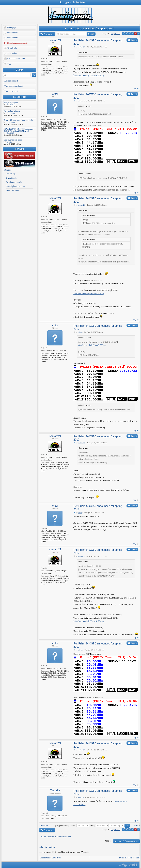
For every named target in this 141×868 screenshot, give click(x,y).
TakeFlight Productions (15, 186)
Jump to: (108, 841)
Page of (115, 34)
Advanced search (11, 81)
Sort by (99, 826)
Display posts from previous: (71, 826)
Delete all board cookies (129, 858)
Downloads (12, 48)
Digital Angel (12, 178)
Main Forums (13, 38)
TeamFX (55, 790)
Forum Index (12, 33)
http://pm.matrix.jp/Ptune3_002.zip (89, 75)
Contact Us (56, 858)
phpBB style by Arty (123, 865)
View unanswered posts (14, 86)
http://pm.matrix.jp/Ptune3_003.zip (89, 294)
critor (55, 94)
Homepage (12, 27)
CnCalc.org (11, 174)
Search (20, 70)
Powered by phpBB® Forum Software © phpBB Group (133, 865)
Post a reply (49, 34)
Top (135, 88)
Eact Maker (12, 53)
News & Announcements (17, 43)
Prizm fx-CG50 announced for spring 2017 (89, 28)
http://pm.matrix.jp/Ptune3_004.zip (89, 621)
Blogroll (8, 170)
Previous (44, 826)
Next (136, 826)
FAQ (9, 64)
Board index (45, 858)
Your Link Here (12, 191)
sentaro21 (55, 40)
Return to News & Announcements (56, 837)
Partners (20, 149)
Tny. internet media (14, 182)
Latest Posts (20, 97)
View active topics (12, 91)
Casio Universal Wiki (16, 59)
